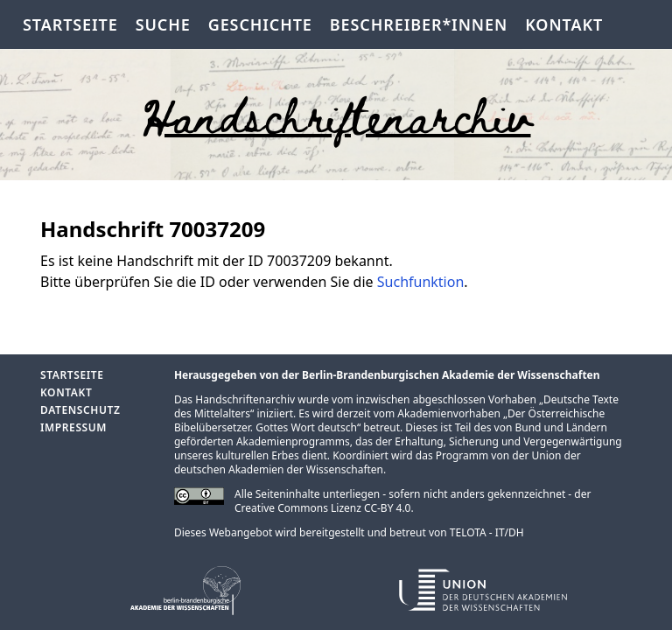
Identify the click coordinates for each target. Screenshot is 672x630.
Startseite (70, 24)
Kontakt (564, 24)
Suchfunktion (421, 282)
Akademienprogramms (293, 441)
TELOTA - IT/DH (487, 532)
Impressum (73, 427)
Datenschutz (80, 410)
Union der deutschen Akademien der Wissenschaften (378, 462)
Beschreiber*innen (419, 24)
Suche (163, 24)
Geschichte (260, 24)
